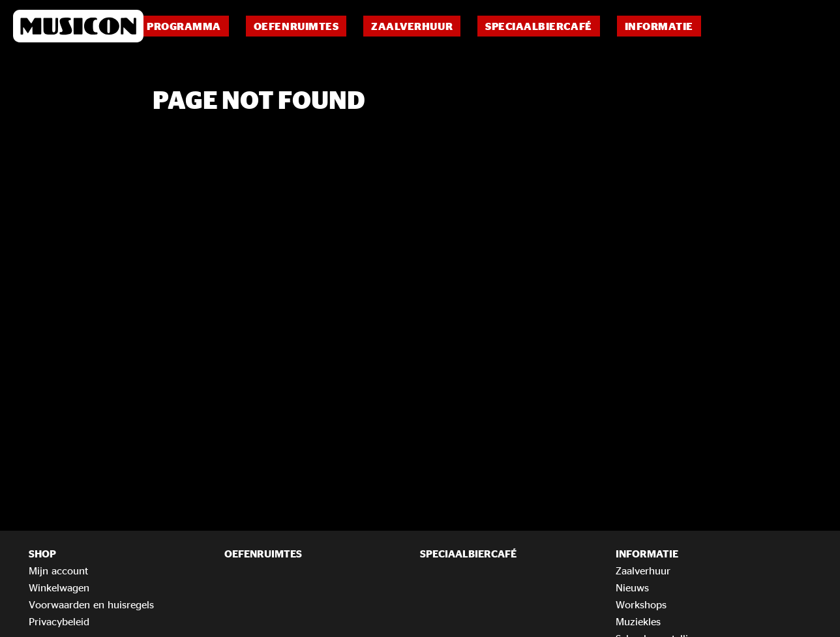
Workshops (641, 604)
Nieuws (632, 587)
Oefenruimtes (296, 26)
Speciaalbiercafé (538, 26)
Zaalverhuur (412, 26)
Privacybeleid (59, 621)
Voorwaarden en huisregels (91, 604)
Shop (42, 554)
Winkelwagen (59, 587)
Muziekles (638, 621)
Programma (184, 26)
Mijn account (58, 570)
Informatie (659, 26)
